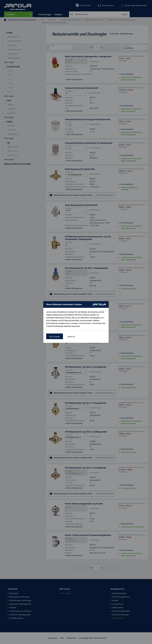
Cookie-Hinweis (85, 323)
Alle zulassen (55, 337)
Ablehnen (71, 337)
